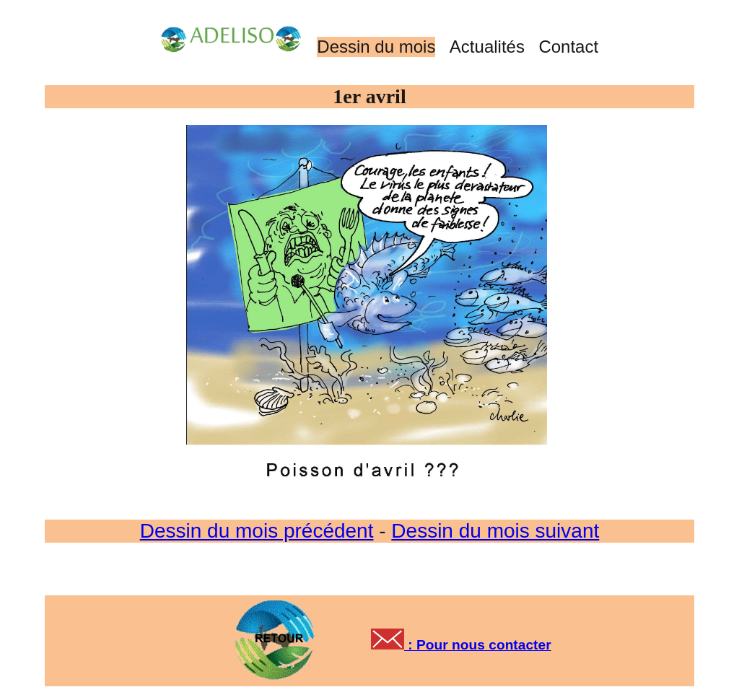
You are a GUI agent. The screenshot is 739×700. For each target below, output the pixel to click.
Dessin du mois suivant (495, 531)
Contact (568, 47)
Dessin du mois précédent (257, 531)
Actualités (487, 47)
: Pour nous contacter (478, 645)
